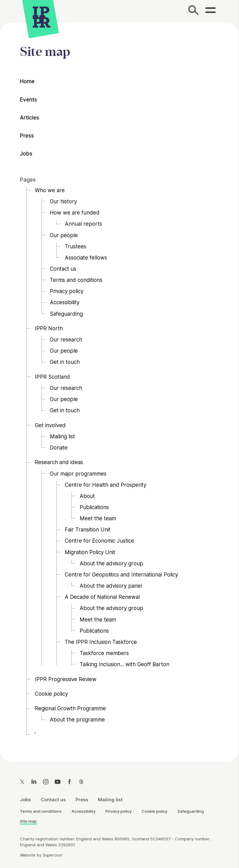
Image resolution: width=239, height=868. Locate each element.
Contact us (63, 269)
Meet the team (98, 519)
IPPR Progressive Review (66, 679)
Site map (28, 821)
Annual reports (83, 224)
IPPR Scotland (52, 377)
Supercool (52, 855)
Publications (94, 507)
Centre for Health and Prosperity (105, 485)
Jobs (26, 154)
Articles (30, 118)
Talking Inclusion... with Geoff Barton (124, 665)
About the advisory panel (111, 586)
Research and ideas (59, 463)
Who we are (50, 190)
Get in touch (65, 362)
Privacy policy (67, 292)
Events (28, 100)
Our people (64, 235)
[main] (119, 387)
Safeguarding (66, 314)
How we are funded (75, 213)
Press (27, 136)
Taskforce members (104, 653)
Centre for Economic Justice (99, 541)
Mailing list (62, 436)
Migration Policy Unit (90, 552)
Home (27, 82)
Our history (63, 201)
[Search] (194, 11)
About (87, 496)
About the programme (77, 720)
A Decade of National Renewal (102, 597)
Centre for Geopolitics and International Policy (121, 575)
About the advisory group (111, 563)
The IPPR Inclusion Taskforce (101, 642)
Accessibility (65, 303)
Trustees (75, 246)
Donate (59, 448)
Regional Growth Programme (70, 709)
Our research (66, 340)
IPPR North (49, 328)
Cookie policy (51, 694)
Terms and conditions (76, 280)
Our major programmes (78, 474)
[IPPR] (42, 16)
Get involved (50, 425)
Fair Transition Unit (88, 530)
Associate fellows (86, 258)
